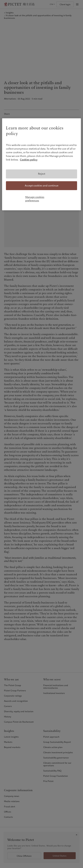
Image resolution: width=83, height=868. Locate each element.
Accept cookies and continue (42, 186)
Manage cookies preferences (35, 199)
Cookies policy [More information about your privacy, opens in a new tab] (29, 160)
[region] (41, 164)
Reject (42, 174)
